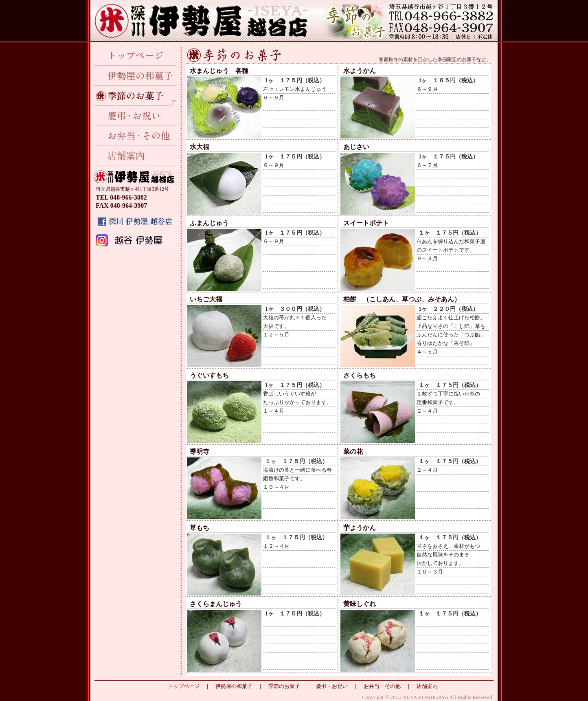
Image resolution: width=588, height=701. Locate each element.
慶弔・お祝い (135, 115)
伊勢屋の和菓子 (135, 76)
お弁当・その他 (135, 135)
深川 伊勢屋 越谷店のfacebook (135, 221)
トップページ (135, 56)
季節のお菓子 (135, 96)
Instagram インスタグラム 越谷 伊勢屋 (135, 241)
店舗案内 (135, 155)
